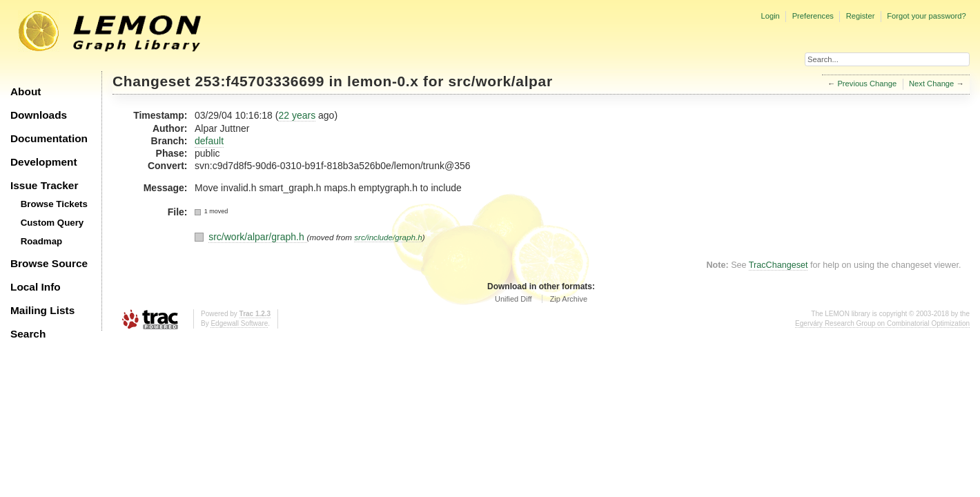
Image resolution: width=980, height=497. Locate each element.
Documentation (49, 138)
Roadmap (42, 241)
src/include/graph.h (388, 237)
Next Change (931, 84)
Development (44, 162)
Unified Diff (513, 299)
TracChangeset (778, 265)
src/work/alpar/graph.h (257, 237)
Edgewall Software (239, 323)
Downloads (39, 115)
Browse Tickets (54, 204)
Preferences (813, 16)
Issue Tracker (44, 185)
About (26, 91)
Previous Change (867, 84)
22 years (297, 115)
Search (28, 334)
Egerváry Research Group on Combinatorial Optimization (882, 323)
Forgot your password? (926, 16)
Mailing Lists (42, 310)
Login (770, 16)
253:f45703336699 (260, 81)
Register (861, 16)
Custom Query (52, 223)
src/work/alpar (500, 81)
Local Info (36, 287)
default (209, 141)
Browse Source (49, 263)
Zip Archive (569, 299)
